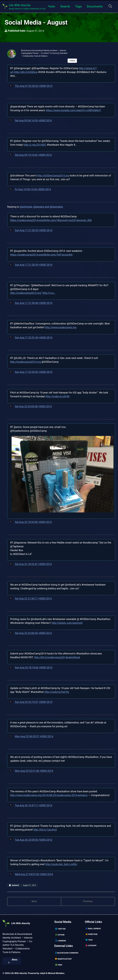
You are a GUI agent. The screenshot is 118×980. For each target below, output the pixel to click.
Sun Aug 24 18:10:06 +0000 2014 (34, 668)
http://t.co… (49, 293)
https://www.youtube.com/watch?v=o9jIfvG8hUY (73, 111)
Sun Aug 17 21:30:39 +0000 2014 (34, 265)
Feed (59, 965)
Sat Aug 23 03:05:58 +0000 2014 (33, 407)
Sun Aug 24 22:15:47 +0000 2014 (34, 702)
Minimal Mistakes (57, 973)
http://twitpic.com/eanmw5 (67, 623)
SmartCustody (64, 959)
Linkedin (61, 941)
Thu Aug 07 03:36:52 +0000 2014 (34, 87)
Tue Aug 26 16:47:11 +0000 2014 (33, 806)
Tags (78, 6)
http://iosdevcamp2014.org (26, 362)
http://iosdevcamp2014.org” (26, 293)
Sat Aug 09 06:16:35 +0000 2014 (33, 121)
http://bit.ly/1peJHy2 (45, 830)
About (13, 963)
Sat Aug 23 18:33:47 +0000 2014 (33, 565)
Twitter (60, 929)
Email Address (93, 929)
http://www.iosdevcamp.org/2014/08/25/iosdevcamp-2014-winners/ (49, 796)
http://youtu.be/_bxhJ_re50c (61, 864)
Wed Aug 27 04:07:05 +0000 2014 (34, 875)
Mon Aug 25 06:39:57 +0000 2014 (34, 737)
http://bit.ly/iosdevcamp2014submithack (57, 658)
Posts (51, 6)
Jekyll (43, 973)
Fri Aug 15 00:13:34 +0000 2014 (33, 190)
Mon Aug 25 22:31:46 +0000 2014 (34, 771)
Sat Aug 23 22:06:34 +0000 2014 (33, 633)
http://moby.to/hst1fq (57, 692)
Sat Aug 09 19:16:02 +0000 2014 (33, 155)
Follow (74, 61)
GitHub (60, 935)
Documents (94, 6)
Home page (92, 934)
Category (91, 945)
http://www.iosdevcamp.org (61, 328)
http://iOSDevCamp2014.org (53, 176)
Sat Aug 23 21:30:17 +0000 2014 (33, 599)
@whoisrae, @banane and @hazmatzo (42, 207)
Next (34, 902)
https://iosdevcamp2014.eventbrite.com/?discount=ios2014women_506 (51, 221)
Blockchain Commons (67, 953)
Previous (88, 902)
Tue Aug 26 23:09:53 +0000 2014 (33, 840)
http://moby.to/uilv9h (58, 397)
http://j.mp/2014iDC (35, 145)
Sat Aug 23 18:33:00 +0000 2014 (33, 523)
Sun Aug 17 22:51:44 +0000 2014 (34, 338)
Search (65, 6)
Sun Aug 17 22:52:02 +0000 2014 (34, 372)
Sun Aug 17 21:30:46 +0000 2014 (34, 303)
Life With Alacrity (19, 922)
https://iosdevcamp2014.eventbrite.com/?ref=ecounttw (41, 255)
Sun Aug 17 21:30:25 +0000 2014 (34, 231)
